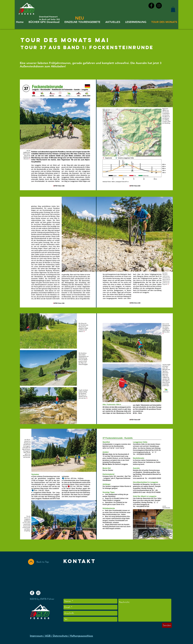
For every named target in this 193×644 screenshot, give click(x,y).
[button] (173, 9)
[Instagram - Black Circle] (159, 6)
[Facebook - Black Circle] (151, 6)
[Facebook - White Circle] (32, 593)
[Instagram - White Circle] (38, 593)
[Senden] (167, 625)
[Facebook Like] (158, 578)
